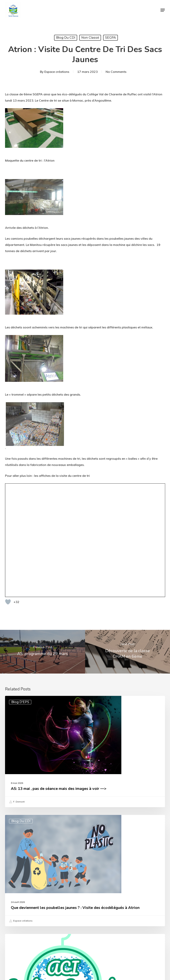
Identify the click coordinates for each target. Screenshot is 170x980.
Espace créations (57, 72)
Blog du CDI (66, 38)
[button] (163, 10)
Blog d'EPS (20, 594)
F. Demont (17, 694)
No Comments (116, 72)
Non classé (90, 38)
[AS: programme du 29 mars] (43, 544)
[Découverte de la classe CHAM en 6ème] (128, 544)
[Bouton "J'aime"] (8, 494)
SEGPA (110, 38)
